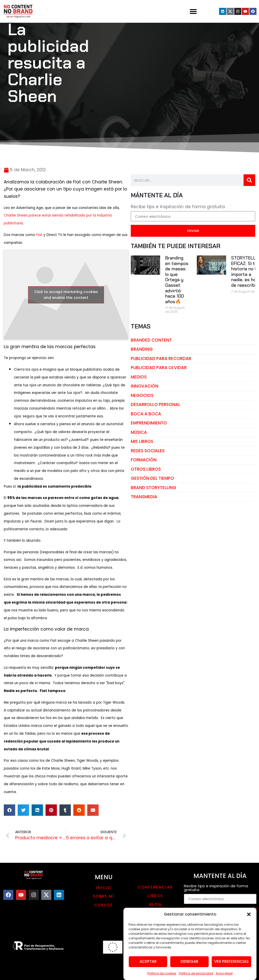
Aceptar (148, 965)
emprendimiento (149, 423)
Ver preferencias (231, 965)
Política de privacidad (196, 977)
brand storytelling (154, 488)
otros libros (146, 469)
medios (139, 377)
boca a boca (146, 414)
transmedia (144, 497)
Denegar (189, 965)
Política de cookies (162, 977)
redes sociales (148, 451)
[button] (249, 918)
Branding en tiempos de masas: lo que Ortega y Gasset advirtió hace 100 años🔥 (177, 280)
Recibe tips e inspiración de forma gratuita (178, 207)
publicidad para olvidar (159, 368)
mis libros (142, 441)
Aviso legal (224, 977)
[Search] (249, 180)
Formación (144, 460)
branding (142, 349)
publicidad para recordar (161, 358)
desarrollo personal (156, 404)
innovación (145, 386)
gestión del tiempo (152, 478)
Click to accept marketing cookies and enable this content (66, 295)
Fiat (40, 235)
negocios (142, 395)
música (139, 432)
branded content (151, 340)
